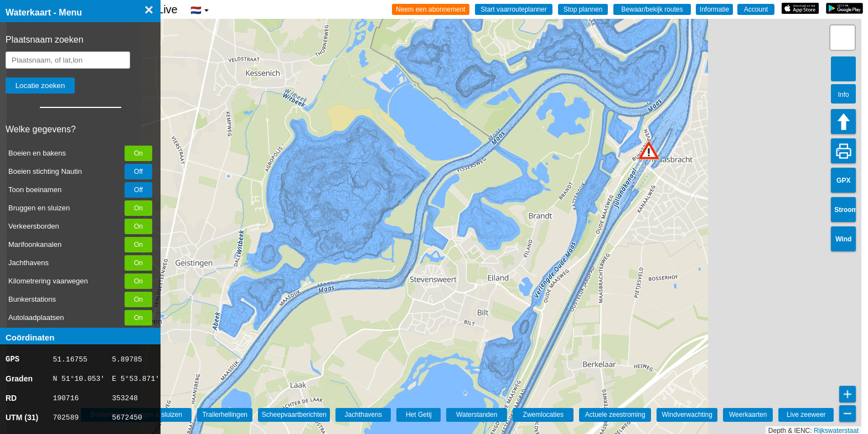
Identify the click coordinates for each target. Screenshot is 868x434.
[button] (649, 150)
